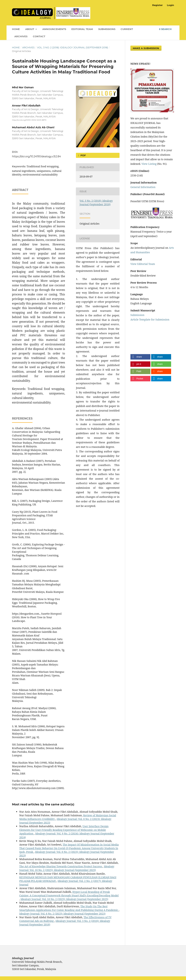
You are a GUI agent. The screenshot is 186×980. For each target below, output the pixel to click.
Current (127, 29)
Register (157, 5)
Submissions (107, 29)
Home (16, 29)
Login (170, 5)
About (30, 29)
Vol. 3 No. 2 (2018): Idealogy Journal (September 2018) (73, 47)
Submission (137, 315)
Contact (39, 36)
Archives (21, 36)
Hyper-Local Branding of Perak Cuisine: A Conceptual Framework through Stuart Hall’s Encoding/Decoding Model (69, 894)
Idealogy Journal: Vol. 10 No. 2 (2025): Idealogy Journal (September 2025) (67, 868)
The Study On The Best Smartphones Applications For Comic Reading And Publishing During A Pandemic (69, 908)
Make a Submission (146, 48)
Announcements (54, 29)
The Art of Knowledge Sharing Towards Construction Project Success (61, 866)
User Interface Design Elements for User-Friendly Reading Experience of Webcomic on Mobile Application (64, 830)
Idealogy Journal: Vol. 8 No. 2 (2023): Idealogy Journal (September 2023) (62, 914)
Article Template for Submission (150, 319)
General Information (143, 187)
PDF (83, 155)
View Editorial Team (143, 264)
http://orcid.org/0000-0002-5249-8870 (29, 120)
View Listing (149, 164)
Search (165, 29)
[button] (140, 357)
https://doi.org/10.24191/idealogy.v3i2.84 (36, 156)
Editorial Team (82, 29)
